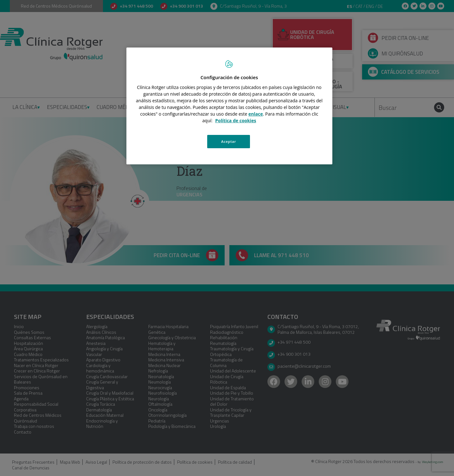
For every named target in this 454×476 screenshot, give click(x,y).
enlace (256, 114)
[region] (229, 106)
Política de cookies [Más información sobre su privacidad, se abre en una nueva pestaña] (236, 121)
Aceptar (229, 141)
